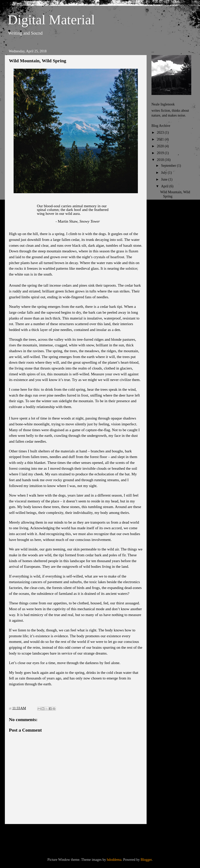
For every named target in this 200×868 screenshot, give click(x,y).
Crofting (166, 210)
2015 (161, 268)
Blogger (146, 860)
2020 (161, 146)
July (164, 173)
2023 (161, 133)
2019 (161, 153)
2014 (161, 275)
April (165, 186)
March (166, 239)
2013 (161, 282)
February (168, 246)
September (169, 166)
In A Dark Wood (172, 230)
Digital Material (51, 20)
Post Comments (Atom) (45, 843)
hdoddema (114, 860)
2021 (161, 139)
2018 (161, 160)
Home (77, 832)
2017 (161, 255)
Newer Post (20, 832)
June (165, 179)
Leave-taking (169, 203)
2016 (161, 261)
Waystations (169, 224)
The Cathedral (170, 217)
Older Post (132, 832)
